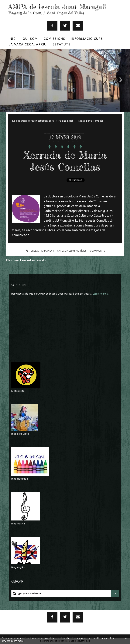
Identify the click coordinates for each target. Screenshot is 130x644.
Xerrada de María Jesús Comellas (65, 161)
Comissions (54, 39)
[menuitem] (13, 39)
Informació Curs (87, 39)
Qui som (30, 39)
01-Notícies (79, 251)
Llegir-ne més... (101, 294)
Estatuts (62, 44)
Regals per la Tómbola (91, 121)
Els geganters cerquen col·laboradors (33, 121)
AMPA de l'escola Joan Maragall (57, 7)
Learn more (17, 641)
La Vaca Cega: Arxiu (28, 44)
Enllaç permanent (39, 251)
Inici (13, 39)
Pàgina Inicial (66, 121)
